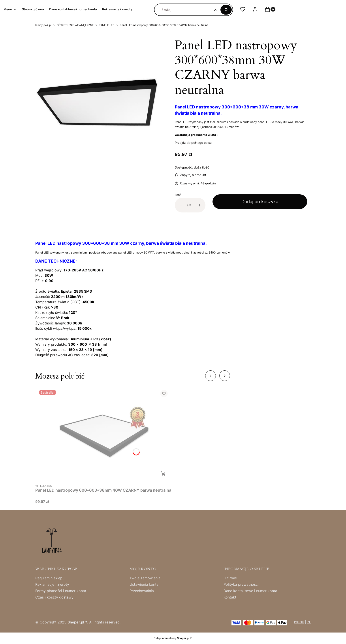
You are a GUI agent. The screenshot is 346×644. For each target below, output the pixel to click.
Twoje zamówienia (145, 578)
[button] (226, 10)
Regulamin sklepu (50, 578)
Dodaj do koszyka (260, 202)
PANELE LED (107, 25)
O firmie (230, 578)
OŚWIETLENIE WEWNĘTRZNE (75, 25)
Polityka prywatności (241, 584)
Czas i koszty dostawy (54, 597)
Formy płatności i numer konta (61, 591)
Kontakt (230, 597)
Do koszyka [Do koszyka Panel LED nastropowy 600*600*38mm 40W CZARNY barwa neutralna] (163, 474)
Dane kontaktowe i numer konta (250, 591)
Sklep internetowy (172, 638)
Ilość (178, 195)
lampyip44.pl (43, 25)
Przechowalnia (142, 591)
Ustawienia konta (144, 584)
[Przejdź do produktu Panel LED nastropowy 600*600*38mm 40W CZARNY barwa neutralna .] (103, 434)
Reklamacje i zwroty (52, 584)
